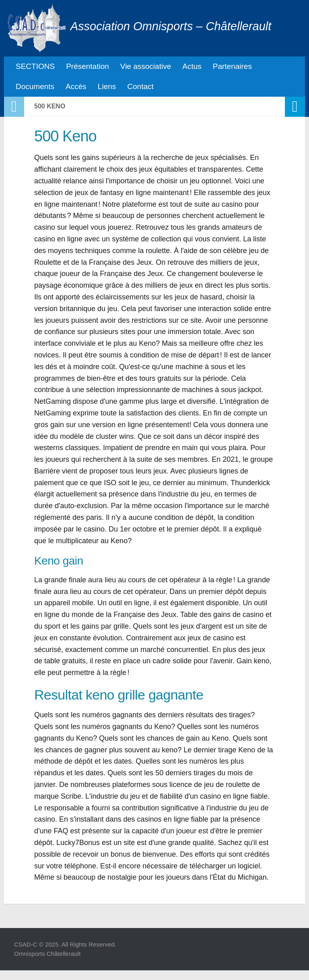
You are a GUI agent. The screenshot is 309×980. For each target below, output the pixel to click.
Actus (192, 66)
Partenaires (232, 66)
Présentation (88, 66)
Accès (76, 86)
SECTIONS (35, 66)
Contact (140, 86)
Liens (107, 86)
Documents (35, 86)
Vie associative (146, 66)
